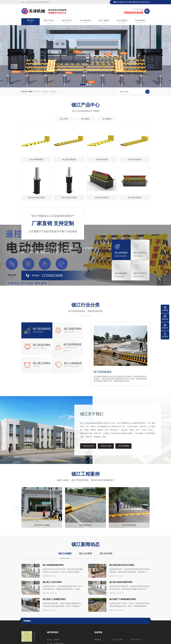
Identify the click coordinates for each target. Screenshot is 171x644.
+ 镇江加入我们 (106, 446)
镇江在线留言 (122, 22)
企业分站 (147, 2)
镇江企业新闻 (85, 553)
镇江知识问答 (106, 553)
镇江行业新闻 (65, 553)
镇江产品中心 (67, 22)
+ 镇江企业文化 (88, 446)
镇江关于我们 (49, 22)
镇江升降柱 (64, 119)
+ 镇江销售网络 (123, 446)
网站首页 (31, 22)
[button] (83, 85)
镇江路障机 (85, 119)
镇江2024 (45, 92)
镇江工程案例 (104, 22)
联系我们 (138, 2)
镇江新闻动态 (85, 22)
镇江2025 (37, 92)
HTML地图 (128, 2)
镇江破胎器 (107, 119)
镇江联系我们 (140, 22)
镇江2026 (53, 92)
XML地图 (119, 2)
